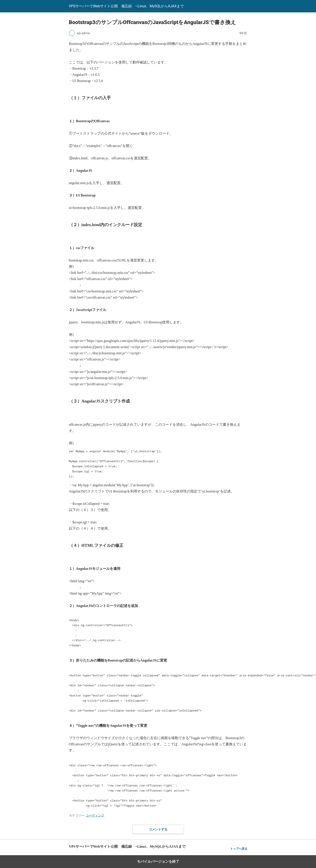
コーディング (95, 815)
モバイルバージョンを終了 (158, 861)
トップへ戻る (239, 849)
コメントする (158, 829)
